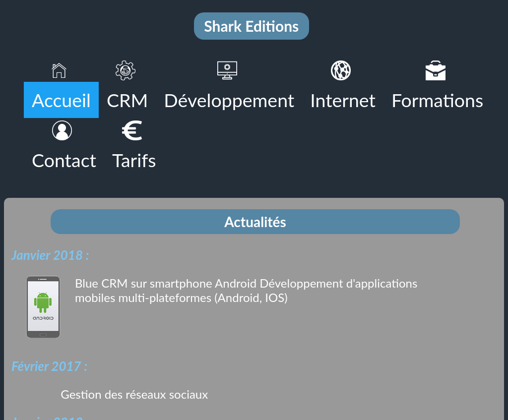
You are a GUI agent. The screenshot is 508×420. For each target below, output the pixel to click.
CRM (127, 100)
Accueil (61, 100)
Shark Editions (251, 26)
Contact (64, 160)
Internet (343, 100)
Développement (229, 100)
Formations (437, 100)
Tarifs (134, 160)
